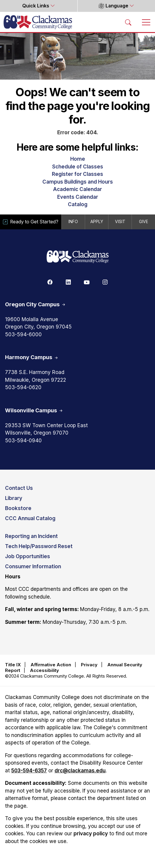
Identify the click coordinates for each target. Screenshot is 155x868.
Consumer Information (33, 566)
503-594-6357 (29, 771)
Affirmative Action (51, 665)
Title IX (13, 665)
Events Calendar (78, 197)
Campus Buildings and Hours (78, 182)
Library (14, 498)
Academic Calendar (77, 189)
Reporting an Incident (31, 536)
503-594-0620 (23, 387)
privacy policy (91, 834)
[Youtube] (87, 282)
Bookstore (18, 508)
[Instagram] (105, 282)
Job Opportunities (28, 556)
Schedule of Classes (78, 167)
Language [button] (113, 6)
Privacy (89, 665)
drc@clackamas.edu (80, 771)
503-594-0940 (23, 441)
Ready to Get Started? (31, 222)
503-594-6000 (23, 334)
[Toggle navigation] (146, 22)
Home (78, 159)
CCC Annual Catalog (30, 518)
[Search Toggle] (128, 22)
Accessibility (44, 670)
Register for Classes (77, 174)
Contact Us (19, 488)
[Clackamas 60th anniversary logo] (78, 257)
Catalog (78, 204)
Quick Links (36, 6)
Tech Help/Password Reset (39, 546)
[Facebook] (50, 282)
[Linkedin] (68, 282)
